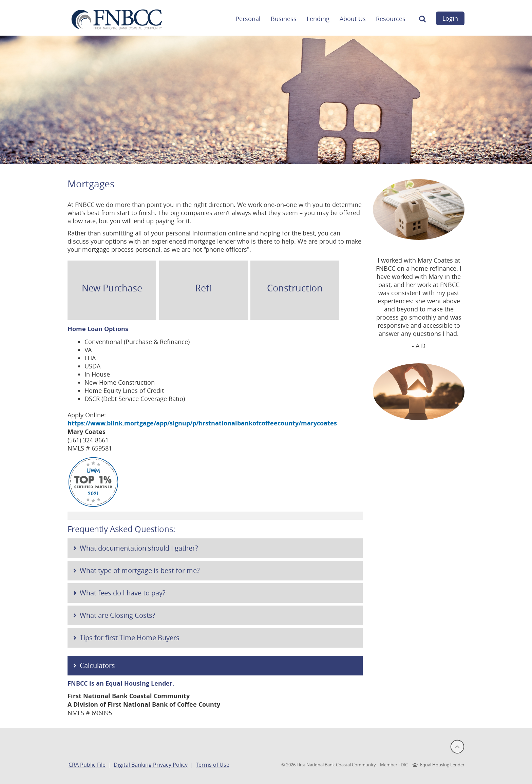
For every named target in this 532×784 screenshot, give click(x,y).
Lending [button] (318, 19)
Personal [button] (248, 19)
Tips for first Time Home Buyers (130, 638)
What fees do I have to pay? (123, 593)
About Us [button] (353, 19)
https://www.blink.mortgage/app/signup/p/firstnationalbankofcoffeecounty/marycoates (202, 423)
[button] (422, 21)
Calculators (97, 665)
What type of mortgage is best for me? (140, 570)
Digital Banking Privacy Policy (151, 765)
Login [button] (450, 18)
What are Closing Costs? (118, 615)
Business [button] (284, 19)
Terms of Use (213, 765)
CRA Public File (87, 765)
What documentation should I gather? (139, 548)
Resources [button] (391, 19)
